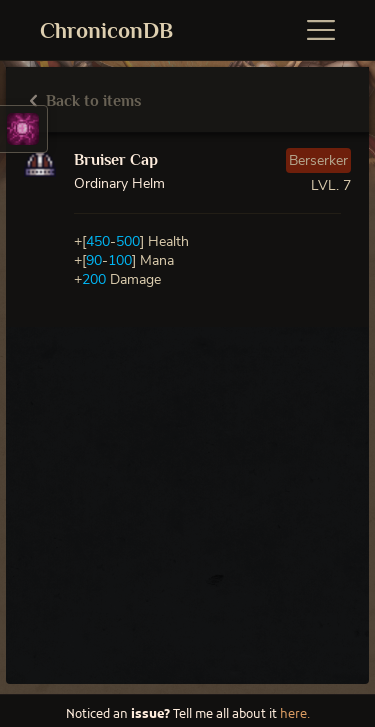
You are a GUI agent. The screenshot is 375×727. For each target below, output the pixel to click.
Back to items (85, 101)
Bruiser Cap (116, 160)
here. (295, 715)
